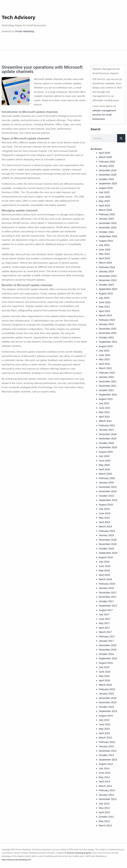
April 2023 (105, 311)
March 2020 (105, 474)
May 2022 (104, 359)
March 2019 (105, 526)
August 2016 (106, 663)
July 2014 (104, 768)
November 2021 (108, 386)
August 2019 (106, 505)
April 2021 (105, 417)
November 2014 (108, 751)
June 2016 (105, 672)
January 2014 (106, 795)
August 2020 (106, 452)
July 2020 (104, 456)
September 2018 (108, 553)
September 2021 (108, 395)
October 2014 (106, 755)
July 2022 (104, 351)
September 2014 (108, 760)
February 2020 (107, 478)
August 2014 (106, 764)
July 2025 (104, 192)
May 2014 (104, 777)
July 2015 (104, 720)
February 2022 (107, 373)
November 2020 (108, 438)
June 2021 (105, 408)
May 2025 (104, 201)
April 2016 (105, 680)
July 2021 (104, 403)
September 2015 (108, 711)
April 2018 (105, 575)
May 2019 (104, 518)
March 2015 (105, 737)
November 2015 (108, 702)
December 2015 (108, 698)
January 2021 (106, 430)
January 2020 (106, 482)
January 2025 (106, 219)
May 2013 (104, 808)
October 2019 (106, 496)
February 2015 (107, 742)
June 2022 (105, 355)
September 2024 (108, 236)
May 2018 (104, 570)
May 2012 (104, 821)
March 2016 (105, 685)
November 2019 (108, 491)
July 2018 (104, 562)
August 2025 (106, 188)
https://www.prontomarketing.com (16, 860)
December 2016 (108, 645)
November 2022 (108, 333)
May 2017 (104, 623)
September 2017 (108, 606)
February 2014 (107, 790)
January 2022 (106, 377)
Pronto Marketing (25, 31)
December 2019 (108, 487)
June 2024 (105, 249)
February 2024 (107, 267)
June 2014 (105, 773)
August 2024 (106, 241)
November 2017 (108, 597)
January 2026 (106, 166)
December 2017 (108, 592)
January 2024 (106, 271)
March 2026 (105, 157)
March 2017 (105, 632)
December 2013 (108, 799)
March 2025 (105, 210)
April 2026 (105, 153)
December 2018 (108, 540)
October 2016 (106, 654)
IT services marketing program (78, 853)
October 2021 (106, 390)
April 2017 (105, 628)
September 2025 (108, 183)
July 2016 (104, 667)
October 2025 (106, 179)
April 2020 (105, 469)
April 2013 (105, 812)
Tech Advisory (18, 17)
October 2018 (106, 548)
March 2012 (105, 825)
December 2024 (108, 223)
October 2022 (106, 337)
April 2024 (105, 258)
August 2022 (106, 346)
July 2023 (104, 298)
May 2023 (104, 307)
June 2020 (105, 461)
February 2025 (107, 214)
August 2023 (106, 293)
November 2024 (108, 227)
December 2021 (108, 381)
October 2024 (106, 232)
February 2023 (107, 320)
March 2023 (105, 315)
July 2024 (104, 245)
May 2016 (104, 676)
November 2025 (108, 175)
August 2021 (106, 399)
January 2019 (106, 535)
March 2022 (105, 368)
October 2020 (106, 443)
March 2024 (105, 263)
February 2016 (107, 689)
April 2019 (105, 522)
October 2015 (106, 707)
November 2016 (108, 650)
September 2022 (108, 342)
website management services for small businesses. (104, 115)
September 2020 (108, 447)
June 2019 (105, 513)
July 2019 (104, 509)
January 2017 (106, 641)
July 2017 (104, 614)
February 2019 (107, 531)
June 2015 (105, 724)
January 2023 (106, 324)
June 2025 (105, 197)
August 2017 (106, 610)
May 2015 (104, 729)
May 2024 (104, 254)
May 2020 (104, 465)
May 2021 (104, 412)
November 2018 (108, 544)
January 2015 (106, 746)
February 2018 (107, 584)
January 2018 (106, 588)
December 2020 (108, 434)
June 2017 (105, 619)
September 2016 (108, 658)
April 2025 (105, 206)
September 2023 (108, 289)
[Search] (121, 138)
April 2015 (105, 733)
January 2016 (106, 694)
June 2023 (105, 302)
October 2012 (106, 817)
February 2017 (107, 636)
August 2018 (106, 557)
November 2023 (108, 280)
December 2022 (108, 329)
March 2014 (105, 786)
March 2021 (105, 421)
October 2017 (106, 601)
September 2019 (108, 500)
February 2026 (107, 162)
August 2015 (106, 716)
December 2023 (108, 276)
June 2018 (105, 566)
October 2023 (106, 285)
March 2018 (105, 579)
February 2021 (107, 425)
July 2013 (104, 804)
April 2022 (105, 364)
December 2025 (108, 170)
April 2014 (105, 781)
